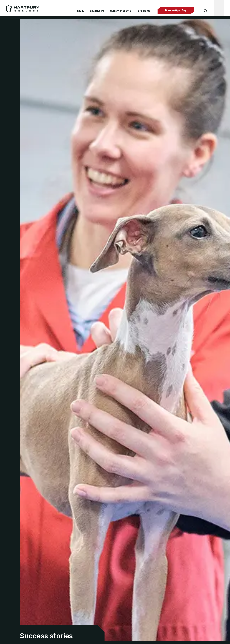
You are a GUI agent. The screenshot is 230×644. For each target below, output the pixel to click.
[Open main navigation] (219, 8)
